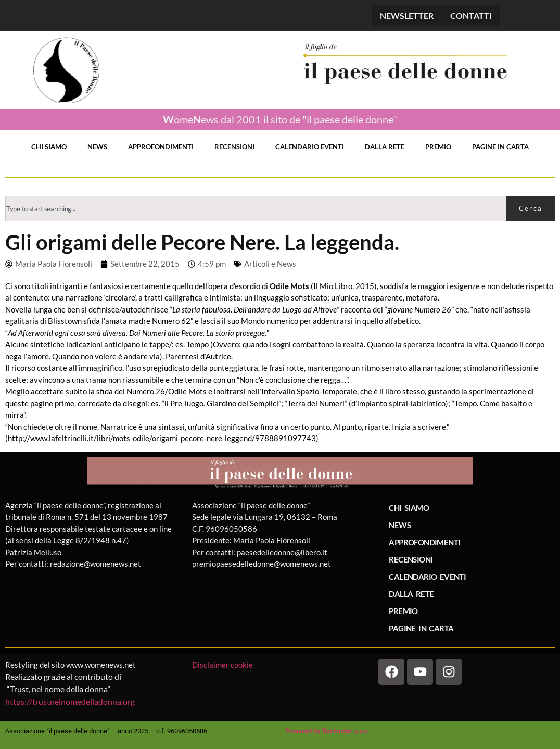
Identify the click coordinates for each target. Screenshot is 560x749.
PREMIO (438, 147)
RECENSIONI (234, 147)
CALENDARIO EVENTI (310, 147)
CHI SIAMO (49, 147)
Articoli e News (270, 264)
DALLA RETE (385, 147)
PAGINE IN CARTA (500, 147)
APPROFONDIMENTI (161, 147)
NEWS (97, 147)
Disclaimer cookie (223, 665)
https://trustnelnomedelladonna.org (70, 701)
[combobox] (256, 209)
